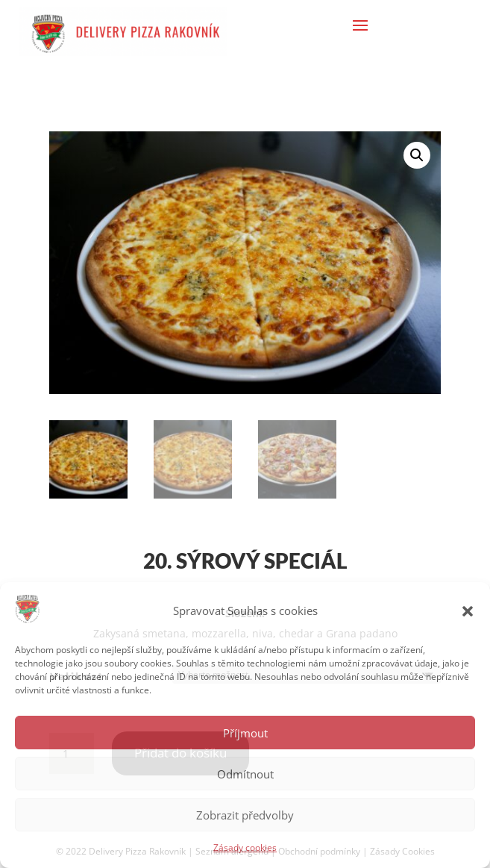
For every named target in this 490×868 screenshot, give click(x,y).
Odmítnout (245, 774)
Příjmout (245, 733)
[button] (468, 611)
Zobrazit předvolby (245, 815)
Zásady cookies (245, 847)
